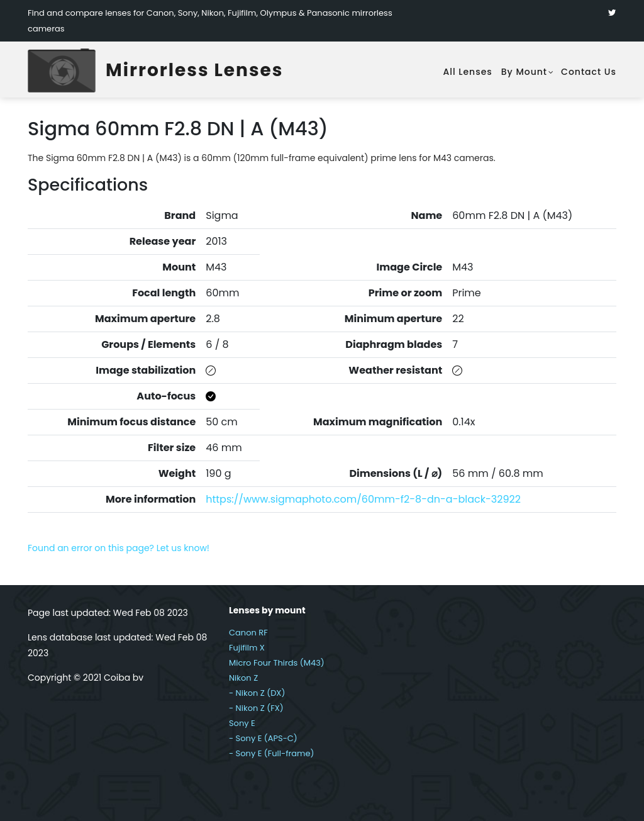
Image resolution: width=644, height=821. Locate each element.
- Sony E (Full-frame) (271, 753)
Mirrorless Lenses (194, 70)
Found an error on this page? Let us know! (119, 548)
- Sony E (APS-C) (263, 738)
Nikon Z (243, 678)
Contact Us (589, 72)
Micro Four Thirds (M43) (277, 663)
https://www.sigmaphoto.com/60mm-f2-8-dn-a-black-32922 (363, 499)
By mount (524, 72)
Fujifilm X (247, 648)
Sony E (242, 723)
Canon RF (248, 633)
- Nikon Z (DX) (257, 693)
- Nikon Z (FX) (256, 708)
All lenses (467, 72)
